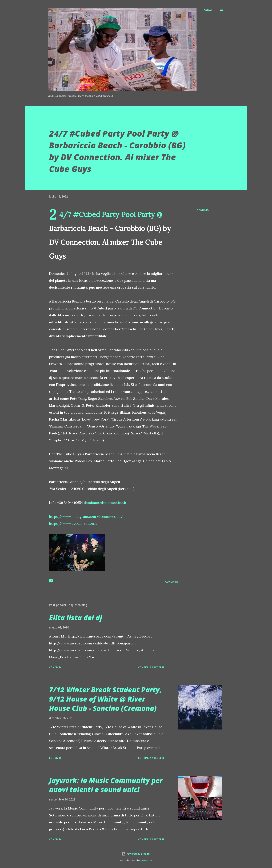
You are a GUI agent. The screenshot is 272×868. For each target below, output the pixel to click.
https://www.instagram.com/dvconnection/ (86, 516)
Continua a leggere (151, 667)
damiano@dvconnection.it (105, 503)
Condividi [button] (203, 210)
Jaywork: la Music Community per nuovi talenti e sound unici (106, 785)
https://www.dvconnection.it (73, 523)
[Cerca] (208, 10)
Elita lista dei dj (76, 618)
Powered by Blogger (136, 854)
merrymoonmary (145, 860)
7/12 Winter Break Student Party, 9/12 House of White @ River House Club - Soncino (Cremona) (105, 699)
